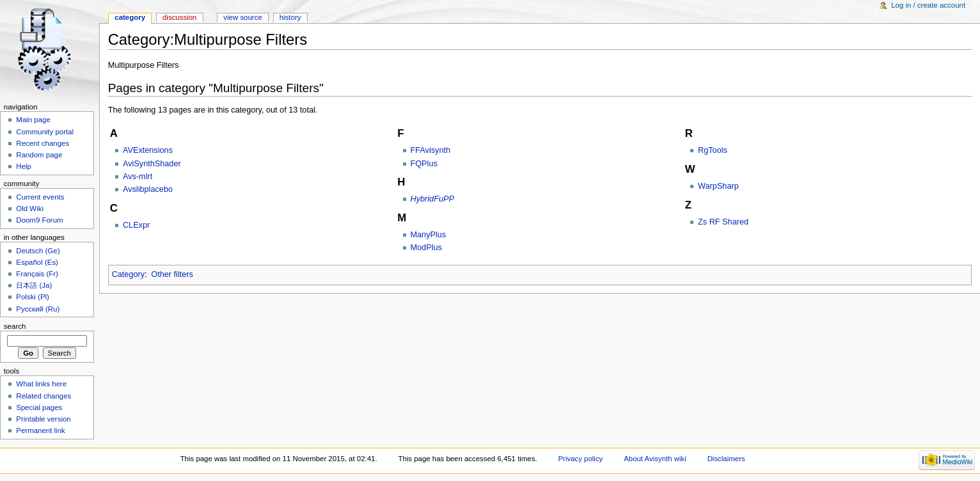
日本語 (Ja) (34, 285)
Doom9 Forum (39, 220)
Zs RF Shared (723, 222)
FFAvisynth (431, 150)
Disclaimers (726, 459)
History (290, 17)
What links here (41, 384)
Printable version (43, 419)
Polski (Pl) (33, 297)
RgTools (713, 150)
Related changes (43, 396)
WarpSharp (718, 186)
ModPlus (426, 248)
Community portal (45, 132)
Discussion (179, 17)
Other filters (172, 274)
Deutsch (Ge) (38, 251)
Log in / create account (928, 5)
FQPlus (424, 164)
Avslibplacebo (148, 189)
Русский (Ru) (38, 309)
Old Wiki (30, 209)
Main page (33, 120)
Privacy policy (580, 459)
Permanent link (40, 430)
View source (242, 17)
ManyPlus (429, 235)
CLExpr (136, 225)
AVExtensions (148, 150)
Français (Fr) (37, 274)
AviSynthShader (152, 164)
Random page (39, 155)
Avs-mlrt (138, 177)
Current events (40, 197)
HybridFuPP (432, 199)
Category (128, 274)
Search (15, 326)
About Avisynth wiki (655, 459)
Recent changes (43, 143)
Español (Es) (37, 262)
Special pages (39, 407)
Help (24, 166)
